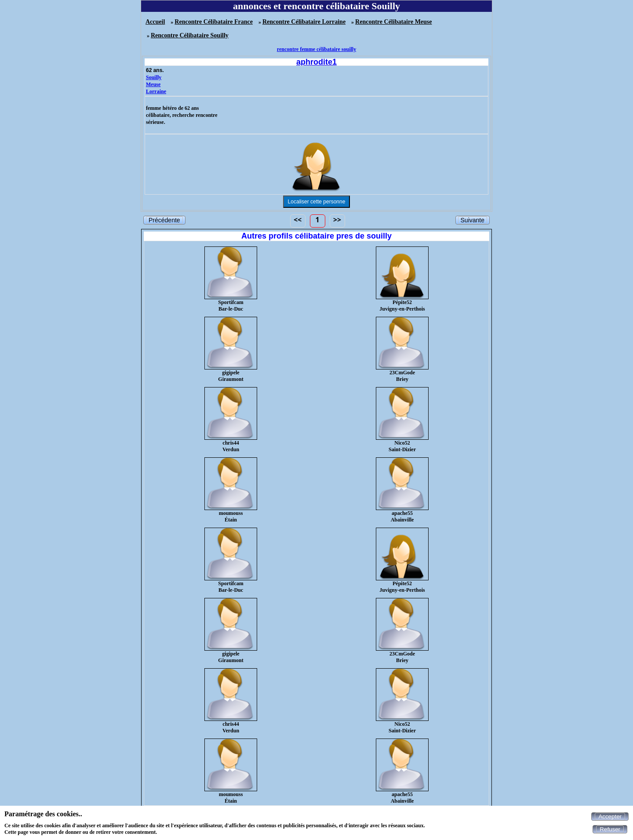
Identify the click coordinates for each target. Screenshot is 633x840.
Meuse (153, 84)
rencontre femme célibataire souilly (316, 49)
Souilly (154, 77)
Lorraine (156, 91)
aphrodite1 (316, 62)
